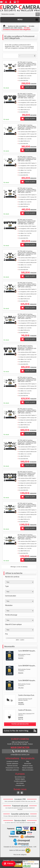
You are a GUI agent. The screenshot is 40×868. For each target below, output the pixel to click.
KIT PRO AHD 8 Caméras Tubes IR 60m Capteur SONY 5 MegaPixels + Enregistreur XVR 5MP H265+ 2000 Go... (27, 537)
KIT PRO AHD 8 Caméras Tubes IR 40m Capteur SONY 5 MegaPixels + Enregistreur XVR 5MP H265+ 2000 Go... (27, 505)
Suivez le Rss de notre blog (20, 731)
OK (38, 14)
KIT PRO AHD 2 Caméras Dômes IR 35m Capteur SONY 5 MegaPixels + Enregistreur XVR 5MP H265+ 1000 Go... (27, 96)
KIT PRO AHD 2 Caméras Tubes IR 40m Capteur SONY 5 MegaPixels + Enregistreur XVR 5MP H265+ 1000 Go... (27, 127)
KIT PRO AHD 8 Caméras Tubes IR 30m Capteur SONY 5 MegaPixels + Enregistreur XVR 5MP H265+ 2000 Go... (27, 442)
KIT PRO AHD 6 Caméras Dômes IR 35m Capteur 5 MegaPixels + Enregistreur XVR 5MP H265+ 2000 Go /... (27, 348)
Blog (28, 761)
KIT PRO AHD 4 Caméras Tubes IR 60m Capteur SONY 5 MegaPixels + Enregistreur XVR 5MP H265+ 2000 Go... (27, 285)
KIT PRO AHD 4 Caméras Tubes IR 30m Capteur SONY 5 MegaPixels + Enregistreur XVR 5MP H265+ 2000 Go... (27, 190)
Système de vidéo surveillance (17, 26)
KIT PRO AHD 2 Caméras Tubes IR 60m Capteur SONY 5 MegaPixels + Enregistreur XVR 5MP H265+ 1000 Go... (27, 159)
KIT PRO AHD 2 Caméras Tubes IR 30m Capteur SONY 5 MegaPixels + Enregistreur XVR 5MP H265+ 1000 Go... (27, 64)
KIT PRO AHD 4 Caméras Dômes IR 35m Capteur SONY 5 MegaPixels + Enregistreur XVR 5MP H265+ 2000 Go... (27, 222)
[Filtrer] (9, 864)
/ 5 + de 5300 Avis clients (31, 864)
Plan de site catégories (20, 855)
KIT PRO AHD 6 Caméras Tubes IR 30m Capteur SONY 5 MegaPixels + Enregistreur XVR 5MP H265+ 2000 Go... (27, 316)
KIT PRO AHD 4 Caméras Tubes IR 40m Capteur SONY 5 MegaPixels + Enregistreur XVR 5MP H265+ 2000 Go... (27, 253)
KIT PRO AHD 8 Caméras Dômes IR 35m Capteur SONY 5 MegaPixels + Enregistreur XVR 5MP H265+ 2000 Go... (27, 474)
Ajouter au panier (28, 87)
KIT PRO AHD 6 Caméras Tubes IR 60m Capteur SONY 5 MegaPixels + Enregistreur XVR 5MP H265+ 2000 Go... (27, 411)
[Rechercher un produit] (18, 14)
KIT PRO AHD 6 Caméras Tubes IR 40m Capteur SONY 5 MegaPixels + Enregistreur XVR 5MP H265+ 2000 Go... (27, 379)
